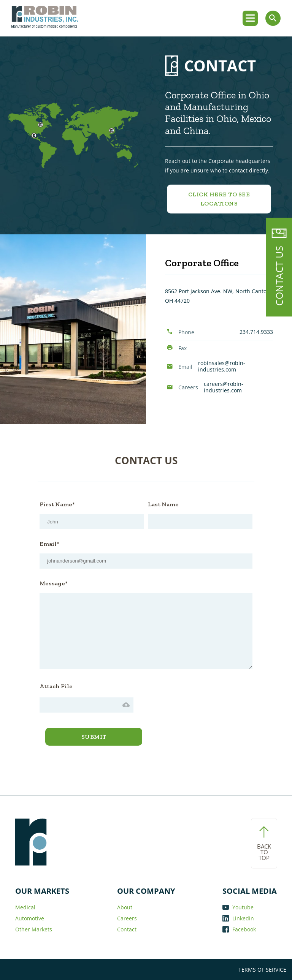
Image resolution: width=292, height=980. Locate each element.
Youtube (238, 907)
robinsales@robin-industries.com (222, 366)
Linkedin (238, 918)
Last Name (163, 504)
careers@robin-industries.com (224, 387)
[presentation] (195, 696)
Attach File (56, 686)
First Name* (57, 504)
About (125, 907)
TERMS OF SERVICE (262, 970)
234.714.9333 (256, 332)
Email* (49, 544)
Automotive (30, 918)
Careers (127, 918)
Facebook (239, 929)
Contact (127, 929)
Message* (54, 583)
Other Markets (34, 929)
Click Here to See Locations (219, 199)
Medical (25, 907)
